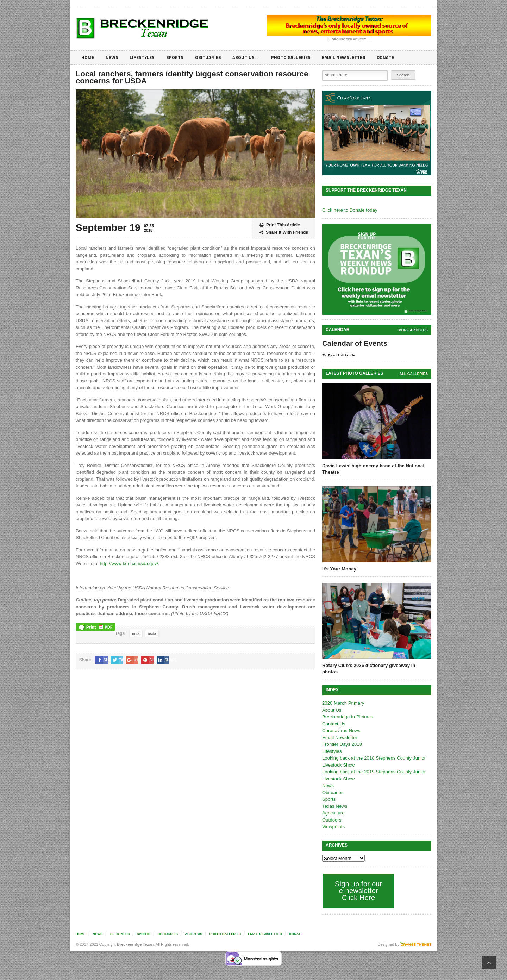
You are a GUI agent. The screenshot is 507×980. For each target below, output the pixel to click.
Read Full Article (340, 355)
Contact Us (333, 717)
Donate (396, 58)
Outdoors (331, 814)
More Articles (413, 330)
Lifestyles (145, 58)
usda (152, 634)
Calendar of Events (354, 343)
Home (88, 58)
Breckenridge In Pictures (347, 710)
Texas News (334, 800)
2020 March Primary (343, 697)
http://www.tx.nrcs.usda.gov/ (128, 564)
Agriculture (333, 807)
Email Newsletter (352, 58)
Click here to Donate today (349, 210)
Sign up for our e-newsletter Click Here (358, 884)
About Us (251, 59)
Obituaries (212, 58)
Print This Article (280, 225)
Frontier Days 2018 (342, 738)
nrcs (136, 634)
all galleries (414, 374)
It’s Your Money (339, 569)
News (113, 58)
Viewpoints (333, 820)
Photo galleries (297, 58)
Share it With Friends (284, 233)
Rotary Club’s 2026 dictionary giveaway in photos (376, 665)
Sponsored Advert (349, 40)
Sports (178, 58)
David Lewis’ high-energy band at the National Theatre (372, 469)
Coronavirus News (341, 724)
